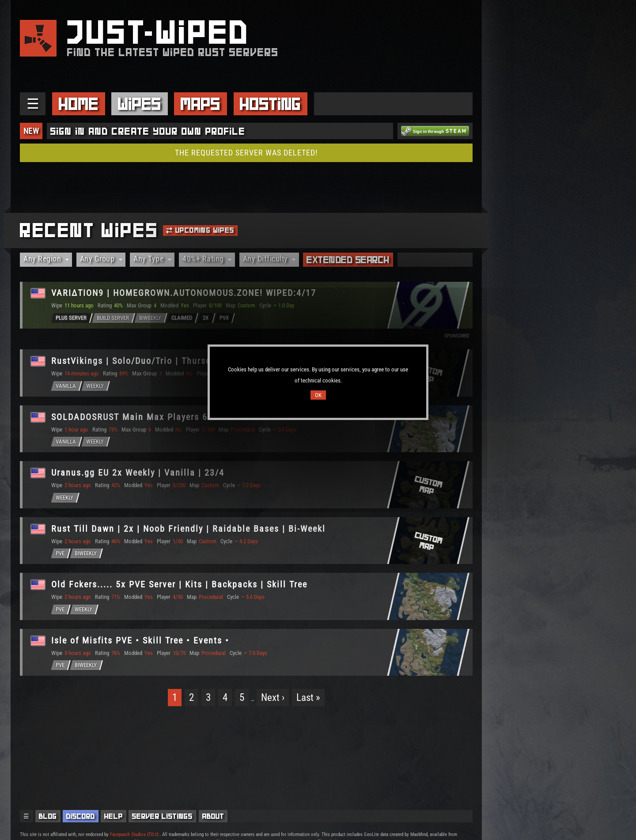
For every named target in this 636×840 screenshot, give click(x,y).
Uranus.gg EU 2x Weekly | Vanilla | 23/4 (138, 473)
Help (114, 816)
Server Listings (162, 816)
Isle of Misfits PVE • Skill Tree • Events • (141, 641)
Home (79, 104)
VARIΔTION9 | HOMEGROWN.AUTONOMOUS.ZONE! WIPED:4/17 (184, 293)
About (213, 816)
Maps (201, 104)
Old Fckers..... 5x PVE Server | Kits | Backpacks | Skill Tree (180, 585)
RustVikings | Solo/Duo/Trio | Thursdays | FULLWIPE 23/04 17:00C (196, 361)
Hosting (270, 104)
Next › (273, 698)
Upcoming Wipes (200, 230)
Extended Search (348, 260)
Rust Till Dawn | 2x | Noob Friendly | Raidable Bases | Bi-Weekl (189, 529)
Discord (81, 816)
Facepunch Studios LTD (134, 834)
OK (318, 395)
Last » (308, 698)
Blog (48, 816)
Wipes (140, 104)
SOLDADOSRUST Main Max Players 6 (130, 417)
